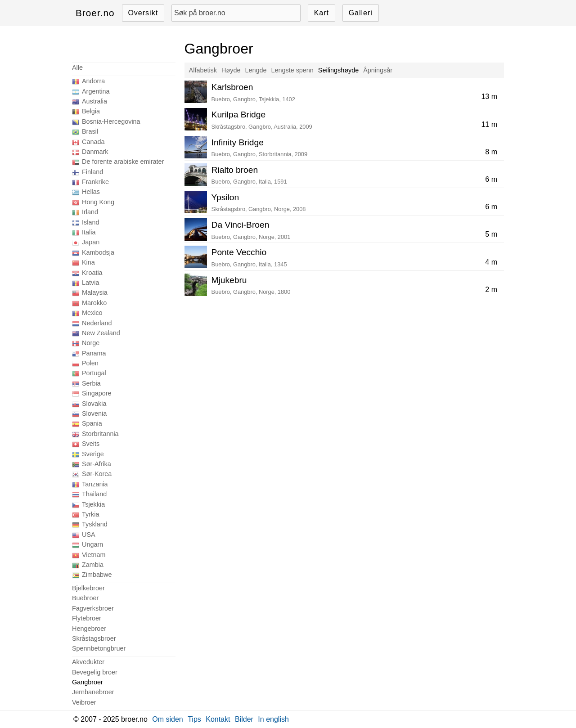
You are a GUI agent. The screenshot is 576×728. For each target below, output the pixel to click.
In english (273, 719)
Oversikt (143, 13)
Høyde (231, 70)
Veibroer (84, 702)
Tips (194, 719)
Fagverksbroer (93, 608)
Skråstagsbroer (94, 638)
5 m (491, 234)
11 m (489, 124)
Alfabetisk (203, 70)
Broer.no (95, 13)
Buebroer (85, 598)
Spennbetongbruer (99, 648)
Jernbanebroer (93, 692)
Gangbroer (88, 682)
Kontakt (218, 719)
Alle (77, 67)
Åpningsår (378, 70)
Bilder (244, 719)
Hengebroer (89, 629)
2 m (491, 290)
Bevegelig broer (95, 672)
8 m (491, 152)
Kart (322, 13)
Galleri (361, 13)
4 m (491, 262)
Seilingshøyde (338, 70)
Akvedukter (88, 662)
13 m (489, 97)
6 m (491, 179)
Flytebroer (87, 618)
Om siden (167, 719)
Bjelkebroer (88, 588)
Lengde (256, 70)
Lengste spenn (292, 70)
